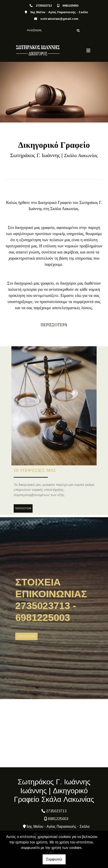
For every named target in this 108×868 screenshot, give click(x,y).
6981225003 (70, 6)
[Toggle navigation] (88, 50)
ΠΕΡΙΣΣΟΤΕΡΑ (23, 508)
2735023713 (44, 6)
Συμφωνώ (54, 859)
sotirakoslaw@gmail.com (59, 19)
